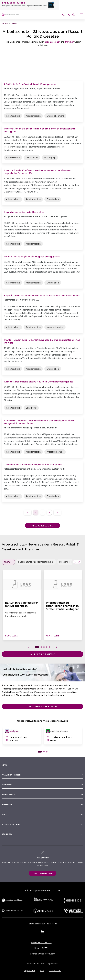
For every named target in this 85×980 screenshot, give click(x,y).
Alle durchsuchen (42, 526)
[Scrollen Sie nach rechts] (79, 562)
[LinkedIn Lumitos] (43, 931)
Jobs (4, 814)
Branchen (69, 42)
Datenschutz (55, 970)
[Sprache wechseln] (74, 15)
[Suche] (64, 15)
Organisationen (52, 42)
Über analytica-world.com (42, 954)
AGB (42, 970)
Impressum (29, 970)
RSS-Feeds (7, 834)
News (5, 765)
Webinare (7, 804)
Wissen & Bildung (11, 824)
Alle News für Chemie (43, 654)
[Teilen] (69, 15)
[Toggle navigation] (81, 15)
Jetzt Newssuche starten (42, 706)
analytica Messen (11, 775)
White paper (8, 795)
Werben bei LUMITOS (41, 942)
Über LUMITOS (41, 948)
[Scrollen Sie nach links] (75, 562)
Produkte (7, 785)
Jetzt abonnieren (42, 873)
